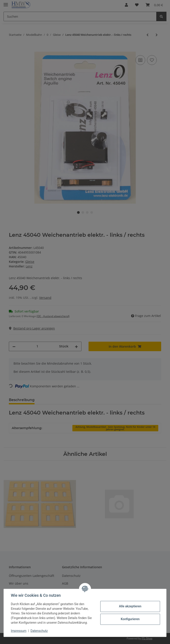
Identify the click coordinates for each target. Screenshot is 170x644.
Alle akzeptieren (130, 606)
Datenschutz (39, 631)
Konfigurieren (130, 619)
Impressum (19, 631)
